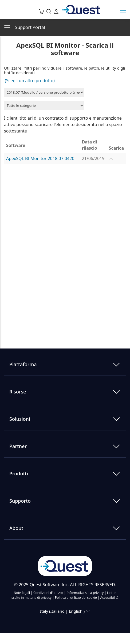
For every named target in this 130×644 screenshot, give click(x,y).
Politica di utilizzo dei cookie (76, 598)
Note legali (22, 593)
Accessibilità (109, 598)
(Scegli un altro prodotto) (30, 81)
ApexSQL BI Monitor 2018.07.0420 (40, 158)
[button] (111, 158)
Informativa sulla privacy (86, 593)
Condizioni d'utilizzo (49, 593)
